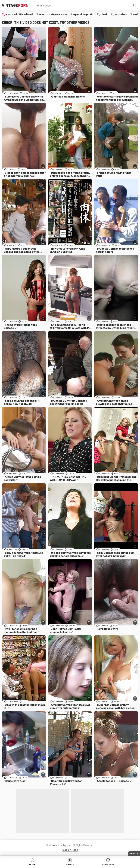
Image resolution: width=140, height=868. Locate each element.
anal (135, 14)
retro (42, 14)
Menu (132, 853)
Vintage (15, 5)
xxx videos (121, 14)
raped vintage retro (84, 14)
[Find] (135, 5)
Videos (70, 864)
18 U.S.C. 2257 (70, 850)
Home (32, 864)
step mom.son (59, 14)
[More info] (43, 90)
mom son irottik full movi (19, 14)
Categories (108, 864)
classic (104, 14)
